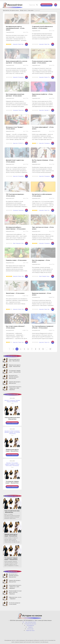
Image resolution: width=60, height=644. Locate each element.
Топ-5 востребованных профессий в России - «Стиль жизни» (43, 327)
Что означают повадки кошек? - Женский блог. (12, 482)
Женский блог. (13, 5)
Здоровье (24, 44)
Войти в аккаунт (47, 5)
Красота (50, 44)
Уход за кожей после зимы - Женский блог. (12, 418)
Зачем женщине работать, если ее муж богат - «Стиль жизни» (17, 62)
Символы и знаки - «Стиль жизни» (16, 260)
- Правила (30, 627)
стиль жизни (30, 10)
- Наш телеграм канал (29, 622)
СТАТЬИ (20, 143)
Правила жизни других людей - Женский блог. (12, 450)
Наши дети (15, 44)
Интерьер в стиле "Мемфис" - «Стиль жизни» (15, 128)
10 (43, 349)
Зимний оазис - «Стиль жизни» (15, 293)
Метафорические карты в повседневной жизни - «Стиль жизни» (15, 28)
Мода (20, 44)
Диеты (20, 276)
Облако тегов (23, 10)
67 (50, 349)
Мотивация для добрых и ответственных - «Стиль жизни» (16, 228)
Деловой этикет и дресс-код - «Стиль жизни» (15, 161)
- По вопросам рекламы (30, 624)
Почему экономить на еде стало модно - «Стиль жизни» (42, 62)
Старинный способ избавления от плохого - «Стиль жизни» (43, 27)
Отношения (21, 77)
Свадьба (46, 110)
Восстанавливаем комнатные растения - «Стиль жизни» (15, 95)
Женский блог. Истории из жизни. (11, 10)
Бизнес (46, 77)
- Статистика (30, 629)
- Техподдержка (30, 625)
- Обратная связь (30, 630)
